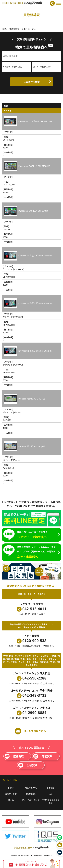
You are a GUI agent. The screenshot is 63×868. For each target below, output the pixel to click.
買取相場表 (31, 794)
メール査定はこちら (30, 731)
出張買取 (28, 765)
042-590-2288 (31, 678)
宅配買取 (43, 756)
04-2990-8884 (31, 713)
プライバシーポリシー (31, 801)
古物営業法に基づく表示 (50, 801)
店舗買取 (14, 756)
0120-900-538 (31, 641)
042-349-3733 (31, 695)
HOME (11, 788)
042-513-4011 (31, 609)
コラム (11, 800)
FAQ (50, 794)
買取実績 (50, 788)
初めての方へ (31, 788)
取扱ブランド (11, 794)
